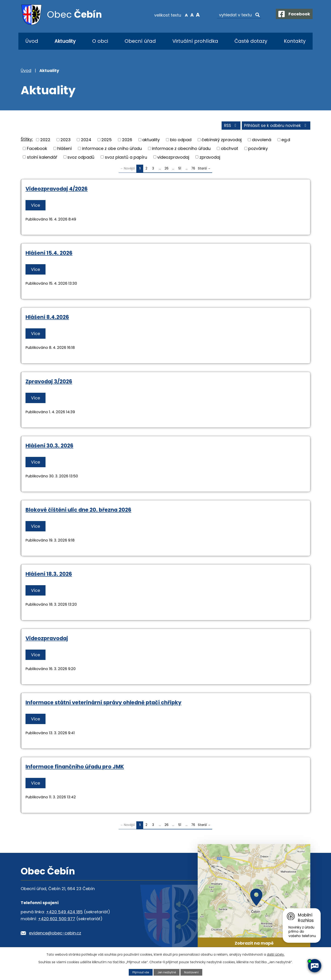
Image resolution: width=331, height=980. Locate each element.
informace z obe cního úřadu (112, 149)
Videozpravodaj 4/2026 (57, 190)
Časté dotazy (251, 41)
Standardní (189, 15)
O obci (100, 41)
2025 (107, 141)
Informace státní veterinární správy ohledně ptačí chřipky (103, 704)
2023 (66, 141)
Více (36, 206)
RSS (228, 127)
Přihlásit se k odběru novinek (275, 127)
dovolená (262, 141)
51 (180, 170)
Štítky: (27, 140)
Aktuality (65, 41)
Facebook (37, 149)
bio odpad (181, 141)
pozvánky (258, 149)
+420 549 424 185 (64, 913)
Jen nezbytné (167, 972)
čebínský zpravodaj (222, 141)
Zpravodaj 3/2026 (49, 382)
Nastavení (193, 972)
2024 (86, 141)
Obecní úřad (140, 41)
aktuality (151, 141)
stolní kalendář (42, 158)
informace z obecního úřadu (181, 149)
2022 (45, 141)
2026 (127, 141)
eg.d (286, 141)
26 (167, 170)
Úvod (32, 41)
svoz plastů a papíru (126, 158)
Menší (183, 15)
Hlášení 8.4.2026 (47, 318)
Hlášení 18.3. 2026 (49, 575)
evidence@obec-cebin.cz (55, 934)
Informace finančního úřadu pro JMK (75, 768)
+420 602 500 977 (57, 920)
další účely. (276, 954)
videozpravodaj (173, 158)
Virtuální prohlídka (195, 41)
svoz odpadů (81, 158)
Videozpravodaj (47, 639)
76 (193, 170)
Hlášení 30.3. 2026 (49, 447)
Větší (194, 15)
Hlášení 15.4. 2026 (49, 254)
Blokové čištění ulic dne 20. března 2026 (78, 511)
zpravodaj (210, 158)
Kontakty (295, 41)
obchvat (230, 149)
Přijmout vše (140, 972)
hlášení (64, 149)
